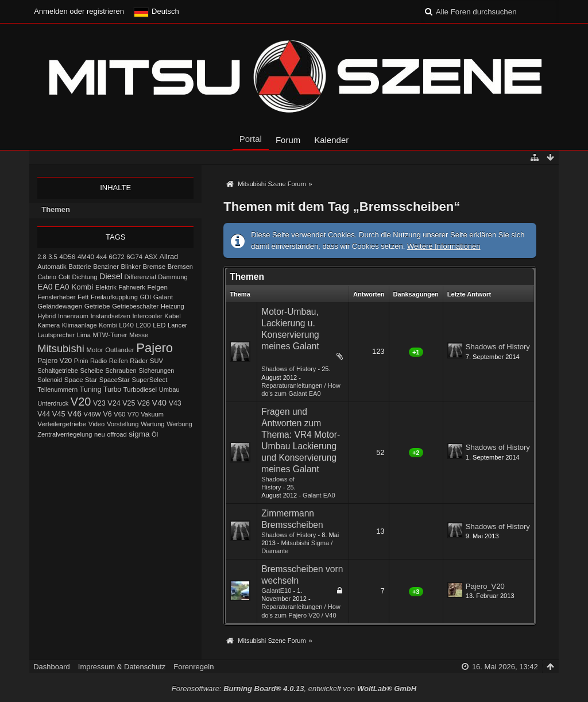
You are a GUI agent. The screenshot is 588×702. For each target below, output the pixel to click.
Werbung (179, 424)
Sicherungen (156, 371)
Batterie (80, 267)
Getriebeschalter (135, 306)
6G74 (134, 257)
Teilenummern (57, 389)
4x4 (101, 257)
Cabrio (47, 277)
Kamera (49, 325)
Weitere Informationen (444, 246)
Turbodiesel (140, 389)
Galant (163, 297)
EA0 (45, 287)
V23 (99, 403)
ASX (151, 257)
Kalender (331, 140)
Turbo (112, 389)
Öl (155, 434)
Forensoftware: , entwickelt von (294, 689)
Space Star (81, 380)
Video (96, 424)
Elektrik (106, 287)
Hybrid (47, 316)
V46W (92, 414)
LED (159, 325)
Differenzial (140, 277)
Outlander (119, 350)
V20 (81, 402)
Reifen (119, 361)
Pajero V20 (55, 361)
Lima (84, 335)
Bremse (154, 267)
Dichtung (84, 277)
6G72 (117, 257)
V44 (44, 414)
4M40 (86, 257)
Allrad (169, 256)
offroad (117, 434)
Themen (56, 209)
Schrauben (121, 371)
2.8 (42, 257)
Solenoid (50, 380)
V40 (160, 403)
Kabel (173, 316)
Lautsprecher (56, 335)
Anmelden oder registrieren (79, 11)
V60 (119, 414)
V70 (133, 414)
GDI (145, 297)
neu (100, 434)
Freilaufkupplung (114, 297)
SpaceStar (115, 380)
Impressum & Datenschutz (122, 667)
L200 (144, 325)
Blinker (131, 267)
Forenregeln (194, 667)
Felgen (158, 287)
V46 (74, 414)
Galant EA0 (319, 495)
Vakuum (152, 414)
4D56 (67, 256)
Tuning (91, 389)
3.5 (53, 257)
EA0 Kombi (74, 287)
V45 (59, 414)
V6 (107, 414)
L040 (126, 325)
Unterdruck (53, 403)
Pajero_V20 (485, 586)
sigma (139, 434)
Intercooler (147, 316)
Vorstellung (123, 424)
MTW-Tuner (110, 335)
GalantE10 (276, 591)
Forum (288, 140)
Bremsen (180, 267)
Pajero (154, 348)
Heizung (173, 306)
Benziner (106, 267)
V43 (175, 403)
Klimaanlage (80, 325)
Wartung (152, 424)
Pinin (81, 361)
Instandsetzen (110, 316)
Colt (64, 277)
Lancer (177, 325)
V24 (114, 403)
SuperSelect (149, 380)
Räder (139, 361)
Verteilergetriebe (62, 424)
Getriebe (97, 306)
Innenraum (73, 316)
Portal (251, 139)
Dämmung (173, 277)
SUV (156, 361)
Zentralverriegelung (65, 434)
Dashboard (52, 667)
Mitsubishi (61, 348)
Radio (98, 361)
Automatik (52, 267)
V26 (144, 403)
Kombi (108, 325)
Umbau (169, 389)
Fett (83, 297)
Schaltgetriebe (58, 371)
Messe (139, 335)
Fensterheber (56, 297)
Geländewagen (60, 306)
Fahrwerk (131, 287)
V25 (129, 403)
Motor (95, 350)
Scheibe (91, 371)
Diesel (111, 276)
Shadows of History (289, 369)
